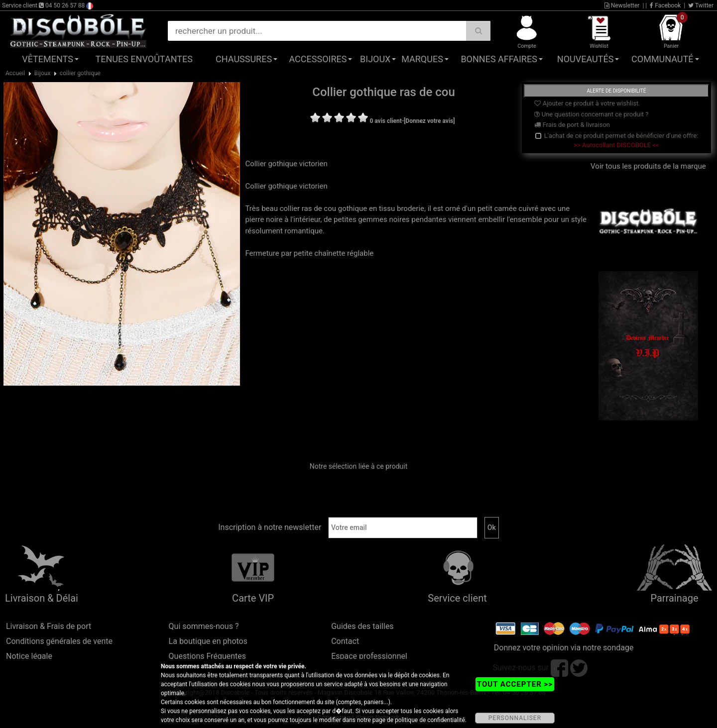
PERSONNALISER (515, 718)
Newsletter (622, 5)
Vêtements (48, 59)
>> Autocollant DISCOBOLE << (616, 145)
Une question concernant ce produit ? (591, 114)
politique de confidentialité (430, 720)
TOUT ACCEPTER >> (515, 684)
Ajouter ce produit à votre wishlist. (587, 103)
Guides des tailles (362, 626)
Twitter (701, 5)
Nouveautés (586, 59)
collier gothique (80, 73)
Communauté (662, 59)
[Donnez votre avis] (429, 121)
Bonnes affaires (499, 59)
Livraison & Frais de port (49, 626)
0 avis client (385, 121)
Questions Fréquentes (208, 656)
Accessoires (318, 59)
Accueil (15, 73)
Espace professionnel (369, 656)
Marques (422, 59)
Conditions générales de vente (59, 641)
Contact (345, 641)
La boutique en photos (208, 641)
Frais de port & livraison (572, 125)
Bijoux (375, 59)
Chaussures (244, 59)
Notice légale (29, 656)
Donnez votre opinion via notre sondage (564, 648)
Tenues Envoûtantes (144, 59)
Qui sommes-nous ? (204, 626)
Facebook (665, 5)
